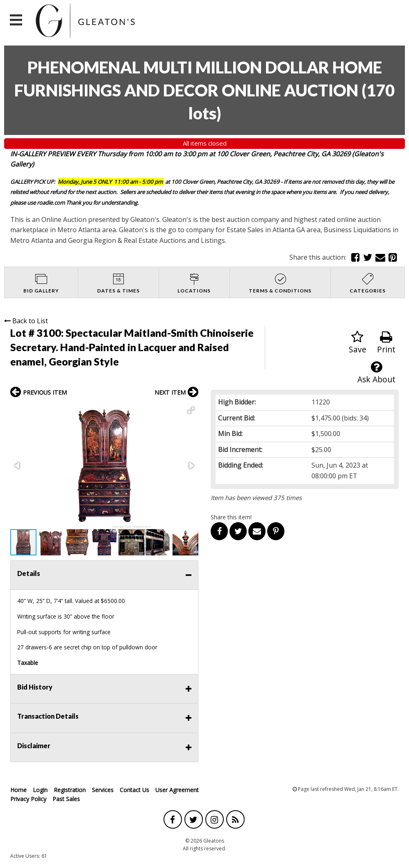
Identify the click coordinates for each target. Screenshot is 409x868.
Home (18, 790)
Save (358, 343)
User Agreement (177, 790)
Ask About (376, 373)
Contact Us (134, 790)
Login (40, 790)
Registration (70, 790)
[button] (191, 410)
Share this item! (231, 517)
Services (103, 790)
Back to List (26, 321)
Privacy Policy (28, 799)
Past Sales (66, 799)
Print (386, 343)
